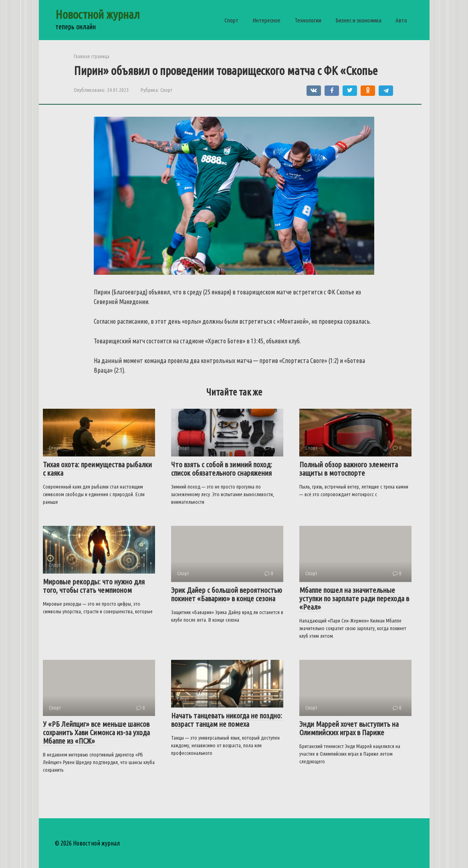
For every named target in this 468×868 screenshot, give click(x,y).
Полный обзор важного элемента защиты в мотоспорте (349, 469)
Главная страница (92, 56)
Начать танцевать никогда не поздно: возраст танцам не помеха (227, 720)
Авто (401, 20)
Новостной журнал (98, 14)
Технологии (308, 20)
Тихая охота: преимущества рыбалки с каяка (97, 469)
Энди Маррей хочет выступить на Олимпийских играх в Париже (349, 728)
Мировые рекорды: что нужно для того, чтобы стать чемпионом (94, 586)
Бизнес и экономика (358, 20)
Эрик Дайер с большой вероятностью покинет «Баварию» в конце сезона (227, 594)
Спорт (231, 20)
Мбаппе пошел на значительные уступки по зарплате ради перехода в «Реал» (354, 598)
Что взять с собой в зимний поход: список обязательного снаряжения (222, 469)
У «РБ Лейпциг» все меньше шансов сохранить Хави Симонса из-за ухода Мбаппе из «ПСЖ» (96, 732)
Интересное (266, 20)
